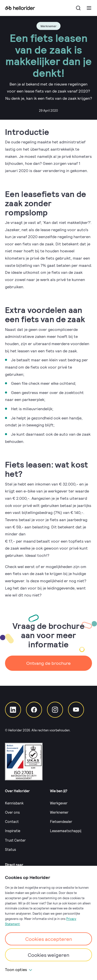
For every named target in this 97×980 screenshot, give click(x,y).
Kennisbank (14, 803)
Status (10, 849)
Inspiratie (13, 831)
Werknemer (59, 812)
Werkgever (59, 803)
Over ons (12, 812)
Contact (12, 822)
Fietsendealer (61, 822)
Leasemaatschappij (66, 831)
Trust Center (15, 840)
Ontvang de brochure (48, 663)
